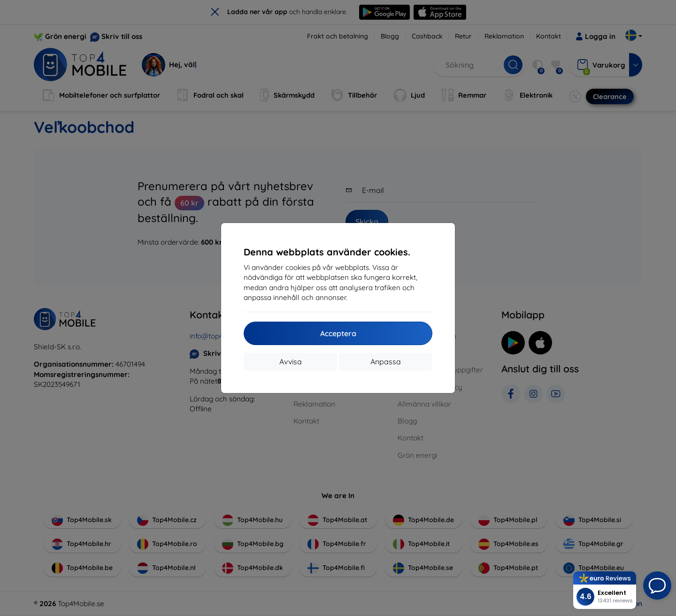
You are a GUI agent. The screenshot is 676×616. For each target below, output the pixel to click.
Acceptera (338, 333)
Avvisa (291, 362)
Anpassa (386, 362)
